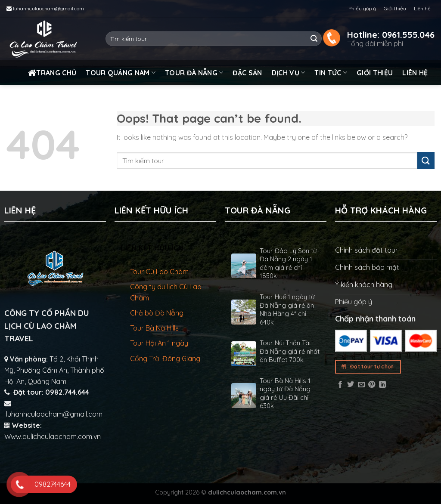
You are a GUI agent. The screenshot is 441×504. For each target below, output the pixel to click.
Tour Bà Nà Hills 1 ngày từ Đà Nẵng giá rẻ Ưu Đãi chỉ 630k (285, 393)
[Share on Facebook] (340, 385)
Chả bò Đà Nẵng (157, 313)
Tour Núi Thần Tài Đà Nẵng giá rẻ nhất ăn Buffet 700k (290, 351)
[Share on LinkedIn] (382, 385)
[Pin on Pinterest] (372, 385)
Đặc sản (247, 73)
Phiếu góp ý (362, 8)
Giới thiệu (395, 8)
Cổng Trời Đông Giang (165, 359)
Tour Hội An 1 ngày (159, 343)
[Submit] (314, 39)
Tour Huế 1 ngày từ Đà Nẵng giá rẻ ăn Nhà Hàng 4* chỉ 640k (287, 309)
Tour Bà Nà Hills (154, 328)
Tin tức (331, 73)
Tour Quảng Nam (121, 73)
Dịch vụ (289, 73)
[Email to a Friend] (361, 385)
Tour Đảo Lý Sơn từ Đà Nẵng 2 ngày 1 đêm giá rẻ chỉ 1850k (288, 263)
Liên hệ (422, 8)
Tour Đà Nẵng (194, 73)
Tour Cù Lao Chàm (159, 272)
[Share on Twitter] (351, 385)
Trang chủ (52, 73)
